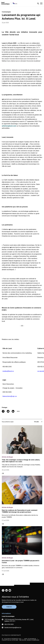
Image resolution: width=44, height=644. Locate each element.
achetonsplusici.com (9, 126)
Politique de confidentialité (11, 635)
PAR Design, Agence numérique (29, 640)
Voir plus (38, 422)
